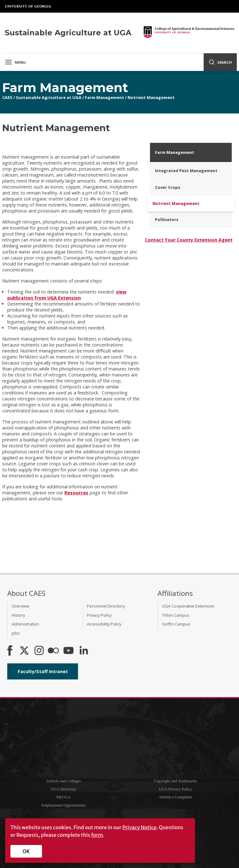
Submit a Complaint (175, 797)
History (18, 615)
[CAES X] (25, 651)
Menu (15, 62)
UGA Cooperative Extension (188, 606)
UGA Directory (64, 789)
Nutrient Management (151, 97)
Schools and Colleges (63, 781)
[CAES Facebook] (10, 651)
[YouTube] (69, 651)
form (97, 835)
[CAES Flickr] (53, 651)
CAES (7, 97)
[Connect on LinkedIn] (84, 651)
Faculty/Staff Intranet (43, 671)
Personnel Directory (106, 606)
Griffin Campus (176, 624)
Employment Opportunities (63, 805)
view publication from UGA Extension (67, 295)
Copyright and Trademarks (175, 781)
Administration (25, 624)
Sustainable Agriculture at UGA (49, 97)
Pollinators (167, 219)
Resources (76, 493)
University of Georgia (28, 6)
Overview (21, 606)
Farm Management (105, 97)
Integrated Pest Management (186, 171)
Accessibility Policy (104, 624)
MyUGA (63, 797)
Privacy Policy (99, 615)
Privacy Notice (139, 827)
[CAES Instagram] (39, 651)
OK (26, 851)
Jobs (16, 633)
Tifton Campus (176, 615)
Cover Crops (168, 187)
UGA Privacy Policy (175, 789)
